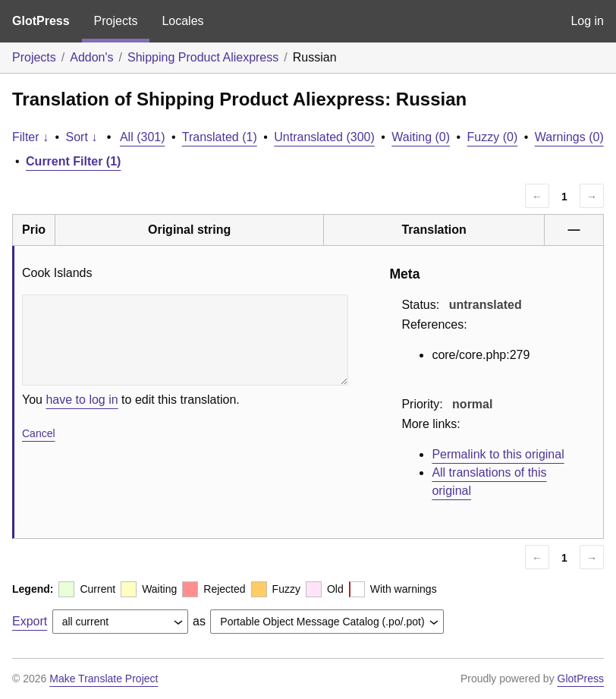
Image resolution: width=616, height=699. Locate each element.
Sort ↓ (82, 137)
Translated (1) (220, 137)
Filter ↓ (30, 137)
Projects (116, 21)
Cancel (39, 433)
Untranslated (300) (324, 137)
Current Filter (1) (73, 161)
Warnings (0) (569, 137)
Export (30, 621)
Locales (182, 21)
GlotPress (41, 21)
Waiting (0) (421, 137)
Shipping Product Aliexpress (203, 57)
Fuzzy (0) (493, 137)
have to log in (82, 400)
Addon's (91, 57)
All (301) (143, 137)
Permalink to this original (498, 454)
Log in (587, 21)
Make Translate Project (104, 679)
